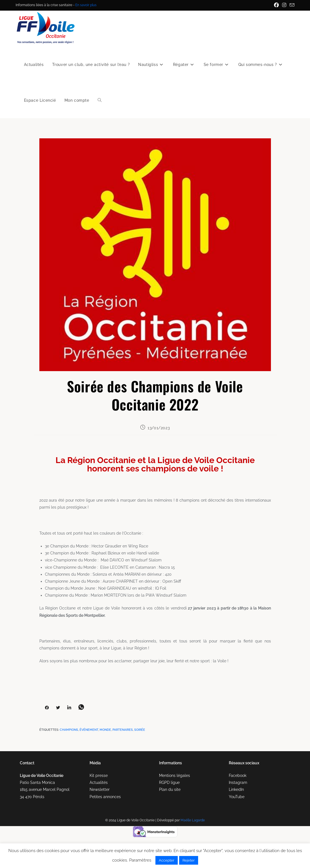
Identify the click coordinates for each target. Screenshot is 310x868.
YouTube (237, 797)
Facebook (238, 775)
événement (89, 730)
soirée (140, 730)
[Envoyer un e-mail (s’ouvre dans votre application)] (291, 5)
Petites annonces (105, 797)
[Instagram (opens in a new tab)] (284, 5)
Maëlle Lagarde (193, 820)
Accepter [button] (167, 860)
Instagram (238, 782)
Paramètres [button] (140, 860)
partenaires (123, 730)
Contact (27, 763)
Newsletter (100, 789)
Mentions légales (175, 775)
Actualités (99, 782)
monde (105, 730)
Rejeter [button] (189, 860)
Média (95, 763)
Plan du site (170, 789)
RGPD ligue (169, 782)
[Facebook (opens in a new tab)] (276, 5)
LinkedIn (236, 789)
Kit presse (99, 775)
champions (69, 730)
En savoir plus (86, 5)
